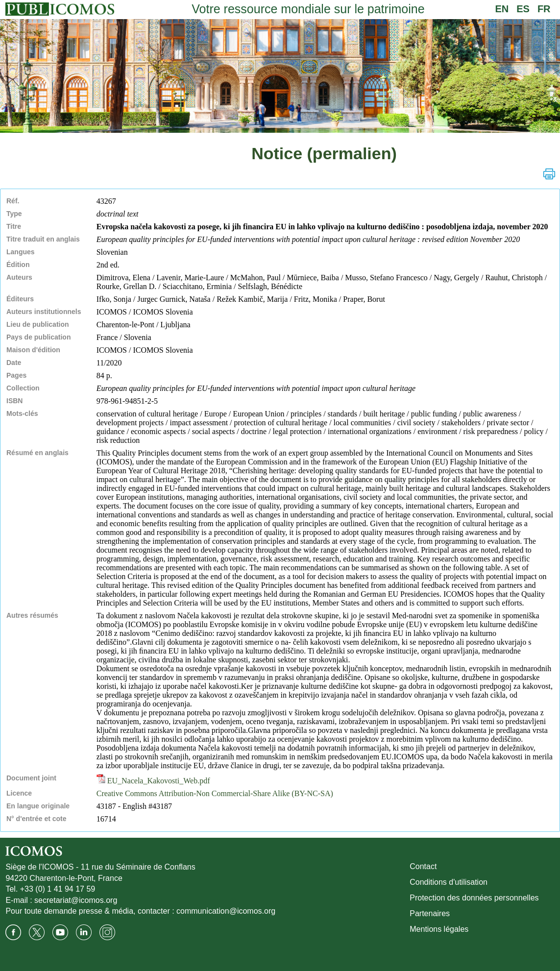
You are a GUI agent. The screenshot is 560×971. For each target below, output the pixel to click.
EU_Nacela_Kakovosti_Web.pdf (153, 781)
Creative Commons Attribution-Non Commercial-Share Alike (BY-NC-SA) (215, 793)
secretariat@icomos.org (76, 900)
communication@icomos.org (226, 911)
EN (502, 9)
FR (544, 9)
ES (523, 9)
